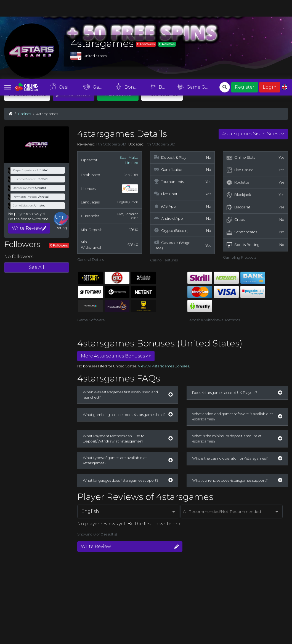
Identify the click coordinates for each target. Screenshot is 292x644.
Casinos (63, 8)
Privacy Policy (136, 580)
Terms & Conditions (102, 580)
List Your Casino (51, 580)
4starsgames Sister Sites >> (253, 55)
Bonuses (129, 8)
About (75, 580)
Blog (160, 8)
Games (96, 8)
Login (270, 8)
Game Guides (196, 8)
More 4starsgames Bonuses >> (116, 277)
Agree (281, 636)
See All (37, 188)
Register (245, 8)
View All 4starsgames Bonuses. (164, 287)
